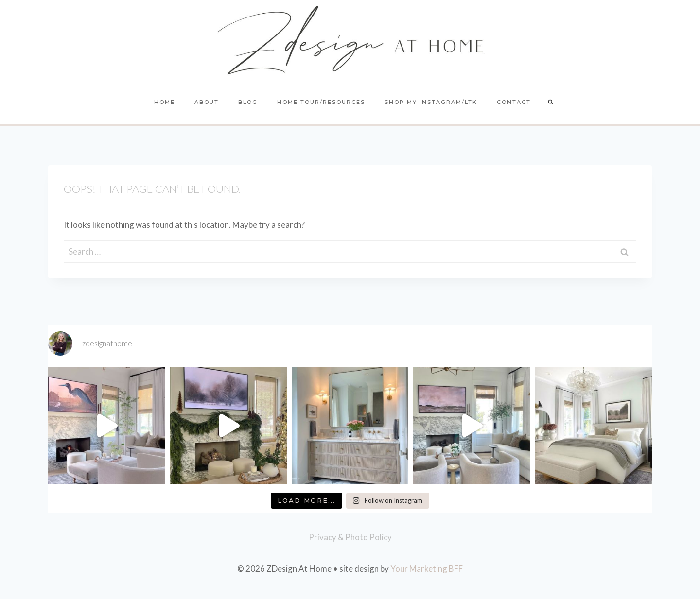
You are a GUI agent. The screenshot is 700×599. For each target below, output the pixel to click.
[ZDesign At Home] (350, 40)
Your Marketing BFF (427, 569)
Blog (248, 102)
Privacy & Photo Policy (350, 537)
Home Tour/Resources (321, 102)
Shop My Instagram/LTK (431, 102)
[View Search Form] (551, 103)
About (207, 102)
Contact (514, 102)
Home (165, 102)
